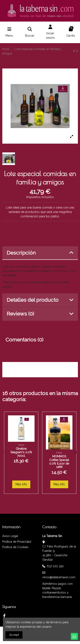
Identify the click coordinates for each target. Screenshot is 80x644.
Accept (14, 635)
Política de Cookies (15, 547)
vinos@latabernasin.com (59, 577)
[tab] (40, 253)
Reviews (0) (40, 314)
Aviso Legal (10, 536)
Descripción (40, 253)
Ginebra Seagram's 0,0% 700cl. (21, 452)
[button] (5, 452)
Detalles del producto (40, 300)
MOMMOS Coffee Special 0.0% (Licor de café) (59, 462)
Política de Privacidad (17, 542)
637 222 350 (55, 566)
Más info (21, 484)
